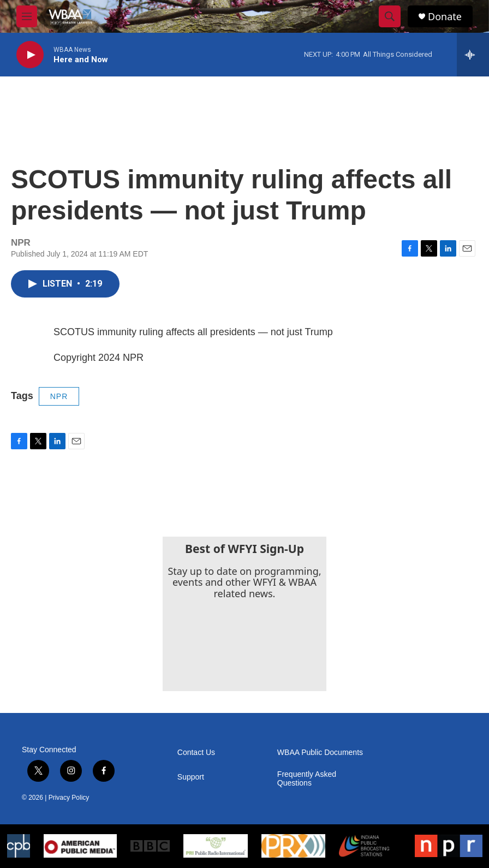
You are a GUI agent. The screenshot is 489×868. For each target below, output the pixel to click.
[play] (30, 55)
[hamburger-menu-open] (27, 16)
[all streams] (473, 55)
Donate (445, 17)
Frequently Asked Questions (307, 779)
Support (191, 777)
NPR (59, 396)
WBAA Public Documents (320, 753)
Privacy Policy (69, 798)
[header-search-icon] (390, 16)
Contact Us (196, 753)
